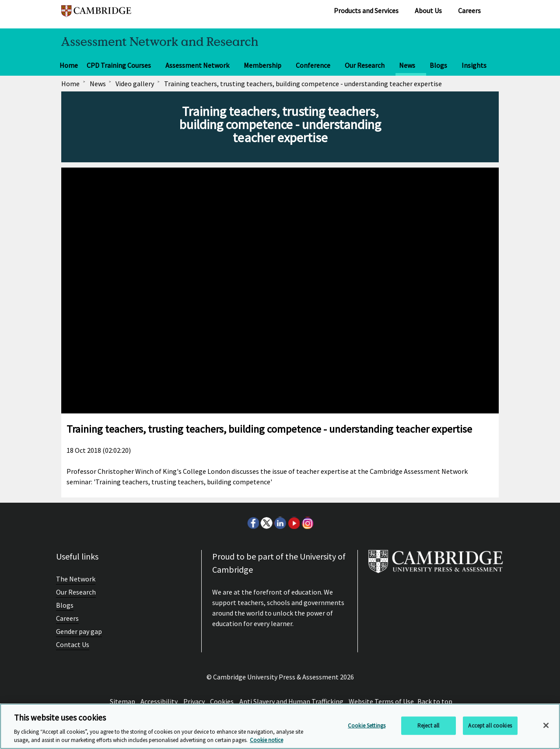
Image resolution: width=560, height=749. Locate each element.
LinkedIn (280, 523)
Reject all (428, 726)
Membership (262, 65)
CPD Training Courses (119, 65)
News (407, 65)
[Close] (546, 725)
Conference (313, 65)
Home (69, 65)
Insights (474, 65)
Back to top (435, 701)
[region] (280, 726)
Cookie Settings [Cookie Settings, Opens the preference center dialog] (367, 726)
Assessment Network (197, 65)
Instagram (307, 523)
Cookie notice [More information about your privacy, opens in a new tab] (266, 740)
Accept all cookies (490, 726)
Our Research (365, 65)
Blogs (438, 65)
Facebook (253, 523)
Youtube (294, 523)
